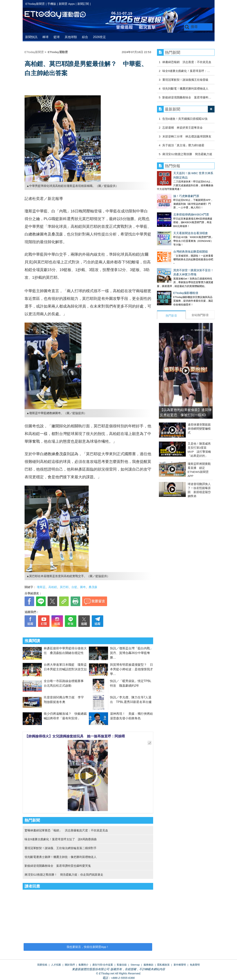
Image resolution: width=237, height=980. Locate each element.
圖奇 (83, 587)
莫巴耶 (64, 587)
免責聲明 (195, 965)
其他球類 (71, 37)
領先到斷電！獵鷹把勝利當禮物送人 (185, 89)
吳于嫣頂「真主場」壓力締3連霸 (183, 145)
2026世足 (100, 37)
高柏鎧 (53, 587)
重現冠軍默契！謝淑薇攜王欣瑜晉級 (185, 80)
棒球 (45, 37)
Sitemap (135, 965)
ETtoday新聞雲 (35, 4)
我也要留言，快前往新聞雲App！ (88, 947)
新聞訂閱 (83, 4)
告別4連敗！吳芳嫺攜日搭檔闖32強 (185, 119)
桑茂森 (93, 587)
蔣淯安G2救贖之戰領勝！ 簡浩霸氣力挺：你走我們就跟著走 (64, 875)
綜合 (85, 37)
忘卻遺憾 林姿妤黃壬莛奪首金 (182, 128)
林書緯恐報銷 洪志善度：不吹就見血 (187, 62)
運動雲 (58, 15)
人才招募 (56, 965)
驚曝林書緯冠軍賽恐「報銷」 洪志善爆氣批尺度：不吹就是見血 (66, 830)
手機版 (52, 4)
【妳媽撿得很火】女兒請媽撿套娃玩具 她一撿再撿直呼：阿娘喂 (75, 736)
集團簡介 (83, 965)
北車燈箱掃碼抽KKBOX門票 (191, 214)
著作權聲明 (180, 965)
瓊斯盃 (41, 587)
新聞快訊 (31, 37)
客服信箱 (122, 965)
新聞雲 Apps (67, 4)
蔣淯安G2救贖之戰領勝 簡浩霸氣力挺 (187, 154)
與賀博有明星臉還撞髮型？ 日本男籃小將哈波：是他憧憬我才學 (131, 669)
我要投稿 (42, 965)
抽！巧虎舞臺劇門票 (186, 196)
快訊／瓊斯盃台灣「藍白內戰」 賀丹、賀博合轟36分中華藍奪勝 (133, 653)
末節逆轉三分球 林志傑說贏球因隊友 (187, 136)
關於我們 (70, 965)
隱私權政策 (163, 965)
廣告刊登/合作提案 (103, 965)
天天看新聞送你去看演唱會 (191, 233)
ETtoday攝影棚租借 (186, 293)
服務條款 (149, 965)
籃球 (57, 37)
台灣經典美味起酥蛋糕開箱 (191, 252)
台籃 (74, 587)
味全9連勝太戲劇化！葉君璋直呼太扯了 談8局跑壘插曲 (61, 839)
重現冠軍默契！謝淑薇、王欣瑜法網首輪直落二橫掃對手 (61, 848)
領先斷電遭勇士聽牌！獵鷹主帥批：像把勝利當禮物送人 (61, 857)
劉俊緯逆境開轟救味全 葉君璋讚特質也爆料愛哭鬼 (58, 866)
